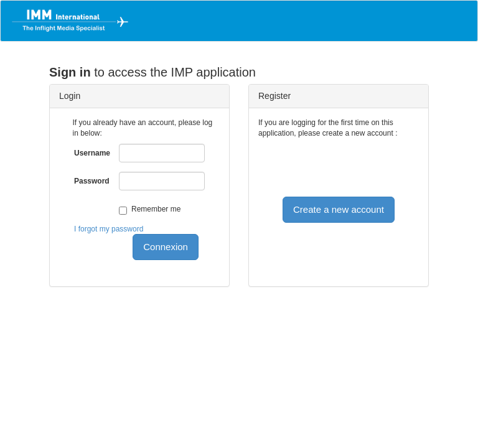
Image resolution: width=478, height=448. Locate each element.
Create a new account (339, 209)
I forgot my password (109, 229)
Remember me (156, 209)
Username (92, 153)
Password (92, 181)
